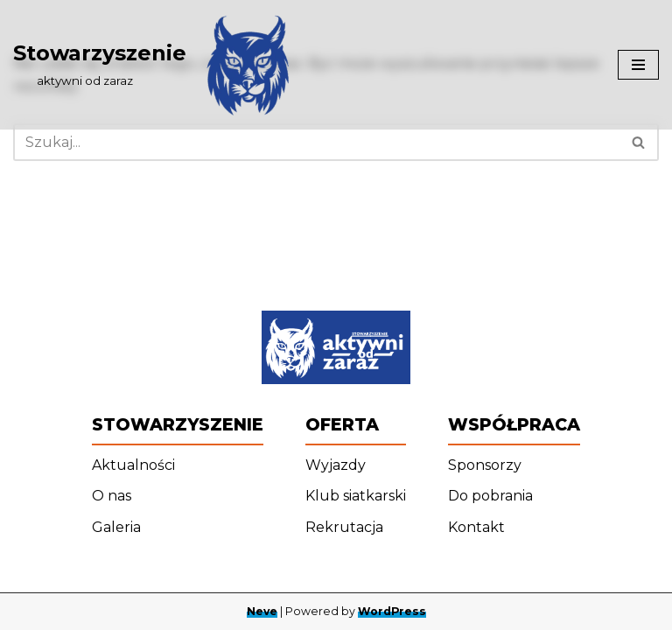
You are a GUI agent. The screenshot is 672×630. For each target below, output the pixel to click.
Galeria (116, 527)
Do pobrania (490, 496)
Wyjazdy (336, 465)
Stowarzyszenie (178, 424)
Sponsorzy (485, 465)
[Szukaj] (316, 142)
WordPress (392, 611)
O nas (112, 496)
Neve (262, 611)
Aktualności (133, 465)
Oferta (342, 424)
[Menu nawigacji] (638, 65)
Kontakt (476, 527)
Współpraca (514, 424)
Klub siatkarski (356, 496)
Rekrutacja (344, 527)
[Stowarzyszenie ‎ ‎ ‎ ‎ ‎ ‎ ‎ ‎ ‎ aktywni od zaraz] (157, 65)
